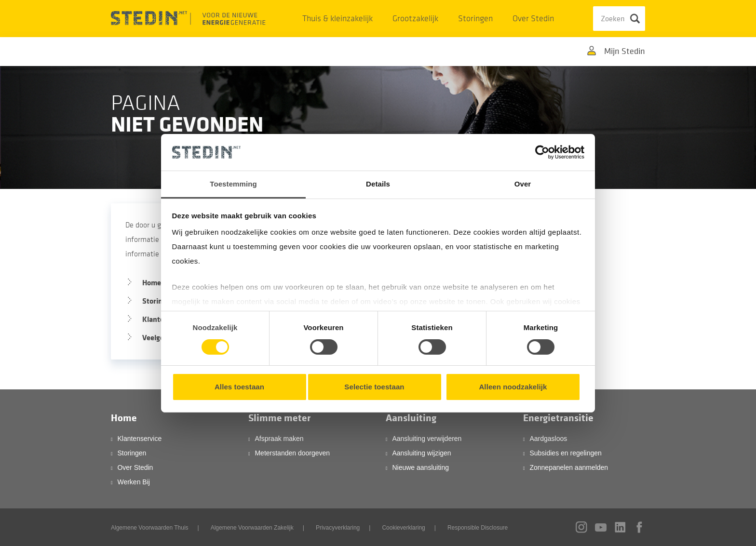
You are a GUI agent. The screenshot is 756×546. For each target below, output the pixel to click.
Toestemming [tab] (233, 184)
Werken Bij (133, 482)
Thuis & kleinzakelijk (337, 19)
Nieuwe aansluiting (420, 467)
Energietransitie (558, 418)
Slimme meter (279, 418)
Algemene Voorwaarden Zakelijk (252, 528)
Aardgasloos (548, 439)
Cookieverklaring (403, 528)
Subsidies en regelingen (565, 453)
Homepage (160, 283)
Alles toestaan (239, 387)
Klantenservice (139, 439)
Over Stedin (533, 19)
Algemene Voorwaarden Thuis (150, 528)
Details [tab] (378, 184)
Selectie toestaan (374, 387)
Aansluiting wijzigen (421, 453)
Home (124, 418)
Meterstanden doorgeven (292, 453)
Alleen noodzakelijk (513, 387)
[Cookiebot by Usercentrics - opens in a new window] (542, 152)
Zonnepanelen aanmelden (569, 467)
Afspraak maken (279, 439)
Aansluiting (411, 418)
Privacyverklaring (338, 528)
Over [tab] (523, 184)
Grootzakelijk (415, 19)
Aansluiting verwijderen (427, 439)
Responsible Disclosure (478, 528)
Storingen (475, 19)
